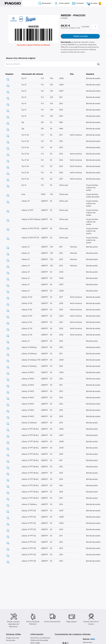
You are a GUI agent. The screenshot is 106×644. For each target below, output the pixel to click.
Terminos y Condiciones (40, 638)
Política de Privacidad (39, 640)
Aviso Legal (35, 643)
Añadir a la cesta (80, 36)
